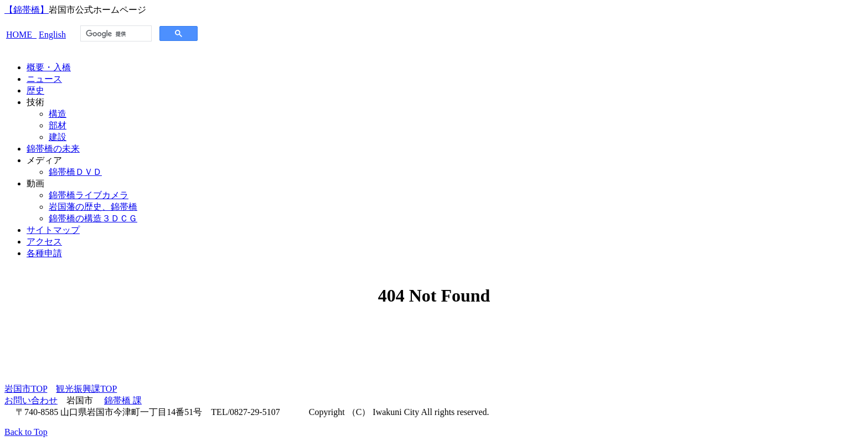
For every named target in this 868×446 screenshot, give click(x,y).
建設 (58, 137)
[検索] (115, 34)
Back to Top (26, 432)
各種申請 (44, 253)
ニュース (44, 79)
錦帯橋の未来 (53, 149)
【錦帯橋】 (27, 10)
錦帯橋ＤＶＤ (75, 172)
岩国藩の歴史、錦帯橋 (93, 207)
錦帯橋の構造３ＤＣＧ (93, 218)
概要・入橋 (49, 67)
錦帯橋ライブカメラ (89, 195)
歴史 (35, 90)
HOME (21, 35)
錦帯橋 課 (123, 400)
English (52, 35)
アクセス (44, 242)
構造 (58, 114)
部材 (58, 125)
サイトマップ (53, 230)
